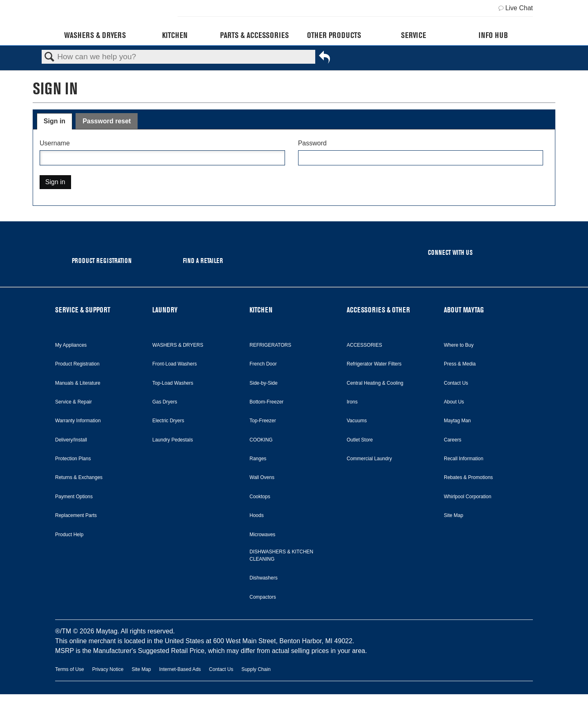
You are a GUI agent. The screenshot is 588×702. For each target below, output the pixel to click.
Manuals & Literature (78, 383)
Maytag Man (457, 421)
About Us (454, 402)
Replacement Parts (76, 515)
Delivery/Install (71, 440)
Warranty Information (78, 421)
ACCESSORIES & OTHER (378, 310)
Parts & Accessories (254, 35)
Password (312, 143)
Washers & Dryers (95, 35)
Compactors (263, 597)
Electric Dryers (168, 421)
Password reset (107, 121)
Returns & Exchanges (79, 477)
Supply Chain (256, 669)
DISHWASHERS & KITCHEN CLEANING (281, 555)
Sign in (55, 121)
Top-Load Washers (173, 383)
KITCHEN (261, 310)
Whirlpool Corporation (468, 497)
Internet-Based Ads (180, 669)
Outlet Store (360, 440)
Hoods (257, 515)
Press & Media (460, 364)
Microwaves (262, 535)
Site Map (453, 515)
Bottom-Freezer (266, 402)
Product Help (69, 535)
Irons (352, 402)
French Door (263, 364)
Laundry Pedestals (173, 440)
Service (413, 35)
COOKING (261, 440)
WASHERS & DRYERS (178, 345)
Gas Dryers (165, 402)
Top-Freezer (263, 421)
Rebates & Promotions (468, 477)
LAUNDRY (165, 310)
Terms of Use (70, 669)
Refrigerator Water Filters (374, 364)
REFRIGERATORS (270, 345)
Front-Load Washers (175, 364)
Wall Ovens (262, 477)
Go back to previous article (324, 59)
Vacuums (357, 421)
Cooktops (260, 497)
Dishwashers (264, 578)
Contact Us (456, 383)
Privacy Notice (108, 669)
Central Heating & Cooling (375, 383)
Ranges (258, 459)
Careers (453, 440)
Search (49, 57)
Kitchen (175, 35)
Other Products (334, 35)
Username (55, 143)
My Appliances (71, 345)
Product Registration (77, 364)
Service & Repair (73, 402)
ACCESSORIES (364, 345)
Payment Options (74, 497)
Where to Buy (459, 345)
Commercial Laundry (369, 459)
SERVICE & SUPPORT (83, 310)
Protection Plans (73, 459)
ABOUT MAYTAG (464, 310)
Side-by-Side (264, 383)
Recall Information (464, 459)
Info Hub (493, 35)
